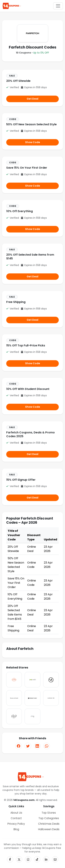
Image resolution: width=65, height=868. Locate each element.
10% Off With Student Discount (28, 389)
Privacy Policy (16, 824)
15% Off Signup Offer (21, 480)
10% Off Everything (19, 211)
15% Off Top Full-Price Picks (26, 345)
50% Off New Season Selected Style (31, 124)
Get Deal (32, 99)
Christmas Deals (49, 824)
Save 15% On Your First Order (27, 168)
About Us (16, 813)
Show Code (33, 142)
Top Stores (49, 813)
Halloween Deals (49, 829)
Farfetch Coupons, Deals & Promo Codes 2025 (31, 434)
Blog (16, 829)
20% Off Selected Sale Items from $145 (30, 257)
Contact (16, 818)
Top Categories (49, 818)
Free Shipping (16, 302)
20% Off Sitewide (18, 81)
